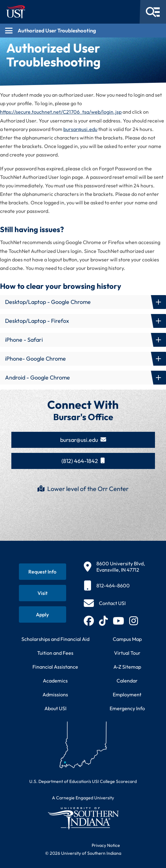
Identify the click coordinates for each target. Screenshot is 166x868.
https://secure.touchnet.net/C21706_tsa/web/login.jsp (61, 112)
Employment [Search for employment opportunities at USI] (127, 694)
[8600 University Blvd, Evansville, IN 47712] (114, 567)
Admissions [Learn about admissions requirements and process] (55, 694)
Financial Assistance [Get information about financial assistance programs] (55, 667)
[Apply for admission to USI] (43, 614)
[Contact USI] (105, 603)
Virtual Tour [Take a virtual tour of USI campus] (127, 653)
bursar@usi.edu (80, 129)
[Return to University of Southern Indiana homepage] (83, 818)
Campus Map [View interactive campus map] (127, 639)
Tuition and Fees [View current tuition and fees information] (55, 653)
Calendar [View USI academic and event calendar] (127, 681)
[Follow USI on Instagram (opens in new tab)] (134, 621)
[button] (83, 302)
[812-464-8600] (114, 585)
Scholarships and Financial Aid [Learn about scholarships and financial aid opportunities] (55, 639)
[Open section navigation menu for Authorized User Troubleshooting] (83, 31)
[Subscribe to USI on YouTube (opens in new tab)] (118, 621)
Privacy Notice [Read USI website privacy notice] (106, 845)
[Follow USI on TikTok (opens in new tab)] (103, 621)
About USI (55, 708)
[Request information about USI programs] (43, 572)
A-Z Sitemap (127, 667)
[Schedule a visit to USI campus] (43, 593)
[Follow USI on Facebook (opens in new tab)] (89, 621)
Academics (55, 681)
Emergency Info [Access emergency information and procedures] (127, 708)
